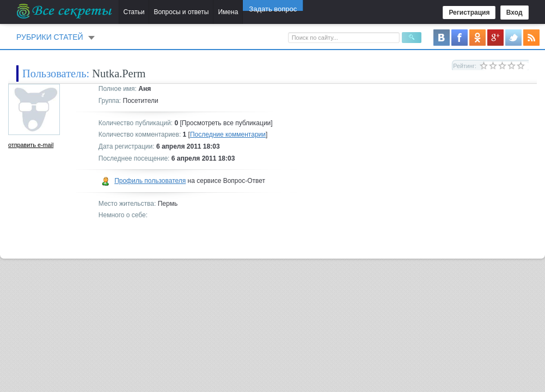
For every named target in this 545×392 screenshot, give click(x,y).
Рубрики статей (50, 37)
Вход (515, 13)
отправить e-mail (31, 145)
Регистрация (469, 13)
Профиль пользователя (150, 181)
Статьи (134, 12)
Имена (228, 12)
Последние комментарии (228, 134)
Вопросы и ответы (181, 12)
